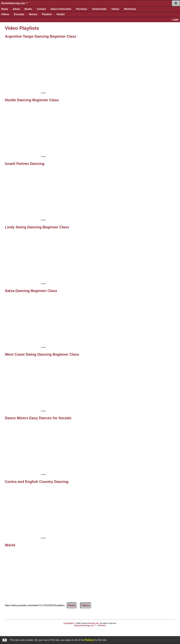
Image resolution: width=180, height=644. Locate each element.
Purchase (82, 9)
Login (175, 20)
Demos (33, 14)
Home (5, 9)
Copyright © (69, 623)
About (16, 9)
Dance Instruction (61, 9)
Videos (115, 9)
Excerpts (19, 14)
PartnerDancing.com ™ (15, 3)
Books (28, 9)
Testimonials (99, 9)
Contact (42, 9)
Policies (89, 640)
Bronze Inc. (94, 623)
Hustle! (61, 14)
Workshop (130, 9)
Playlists (47, 14)
